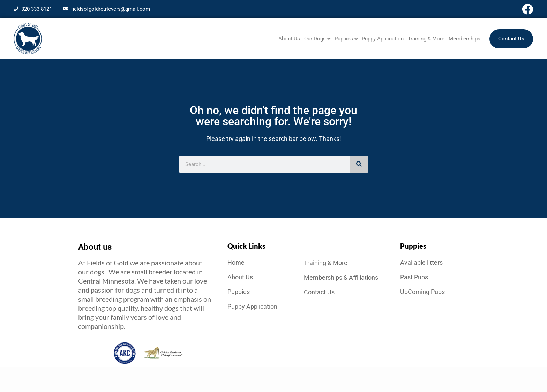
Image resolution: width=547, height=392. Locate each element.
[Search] (359, 164)
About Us (289, 39)
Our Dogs (317, 39)
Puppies (346, 39)
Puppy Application (383, 39)
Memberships (464, 39)
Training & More (426, 39)
